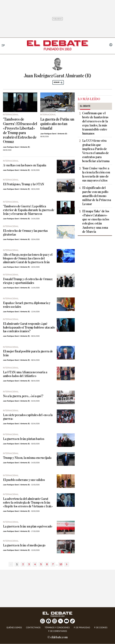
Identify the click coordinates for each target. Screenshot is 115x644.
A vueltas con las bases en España (25, 165)
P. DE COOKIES (101, 628)
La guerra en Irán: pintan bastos (24, 439)
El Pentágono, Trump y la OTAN (24, 184)
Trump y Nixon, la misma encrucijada (27, 458)
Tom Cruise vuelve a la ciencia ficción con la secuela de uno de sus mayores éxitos (96, 174)
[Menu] (3, 45)
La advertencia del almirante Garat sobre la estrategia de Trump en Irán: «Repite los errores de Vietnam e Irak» (28, 503)
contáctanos (33, 628)
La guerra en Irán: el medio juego (24, 545)
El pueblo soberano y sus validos (24, 480)
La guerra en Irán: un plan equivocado (28, 527)
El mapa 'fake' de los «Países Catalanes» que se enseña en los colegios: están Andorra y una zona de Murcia (96, 221)
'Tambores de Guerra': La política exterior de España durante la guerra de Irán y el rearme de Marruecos (29, 210)
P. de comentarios (58, 631)
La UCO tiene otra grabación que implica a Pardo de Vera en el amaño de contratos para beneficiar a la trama (96, 151)
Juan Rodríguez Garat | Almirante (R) (16, 147)
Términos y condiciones (57, 628)
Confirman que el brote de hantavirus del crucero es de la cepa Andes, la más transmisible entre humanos (95, 123)
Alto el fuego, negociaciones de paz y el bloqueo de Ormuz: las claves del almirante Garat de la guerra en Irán (28, 258)
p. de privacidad (82, 628)
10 (61, 564)
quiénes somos (14, 628)
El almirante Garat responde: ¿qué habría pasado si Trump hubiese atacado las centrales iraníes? (29, 328)
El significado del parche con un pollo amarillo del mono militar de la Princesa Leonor (97, 196)
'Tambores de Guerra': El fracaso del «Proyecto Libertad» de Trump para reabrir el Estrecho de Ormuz (20, 131)
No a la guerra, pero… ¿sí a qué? (23, 396)
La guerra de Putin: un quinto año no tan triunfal (57, 124)
